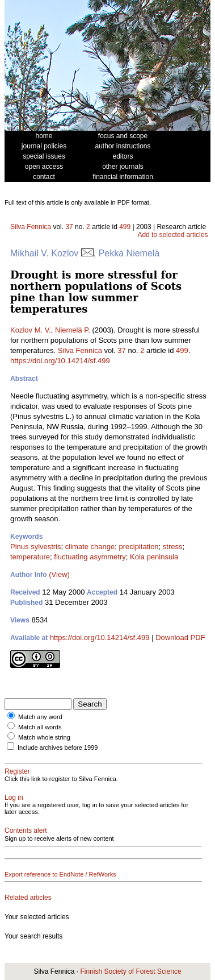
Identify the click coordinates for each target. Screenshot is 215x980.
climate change (90, 547)
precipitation (139, 547)
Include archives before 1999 (58, 748)
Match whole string (44, 737)
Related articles (28, 898)
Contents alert (26, 830)
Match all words (40, 727)
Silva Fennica (31, 227)
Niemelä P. (73, 330)
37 (69, 227)
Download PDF (180, 638)
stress (173, 547)
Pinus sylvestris (36, 547)
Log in (14, 798)
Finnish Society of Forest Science (130, 971)
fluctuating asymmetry (90, 557)
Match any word (40, 717)
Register (17, 771)
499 (125, 227)
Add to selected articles (172, 235)
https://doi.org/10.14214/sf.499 (60, 361)
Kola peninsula (154, 557)
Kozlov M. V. (31, 330)
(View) (59, 574)
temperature (30, 557)
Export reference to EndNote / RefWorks (60, 874)
